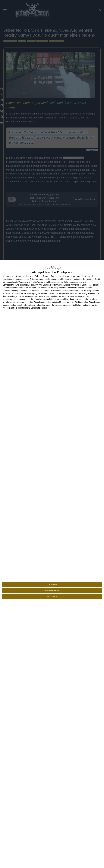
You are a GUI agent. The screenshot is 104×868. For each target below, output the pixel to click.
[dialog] (52, 564)
